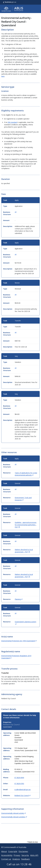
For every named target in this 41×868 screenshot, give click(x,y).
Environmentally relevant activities (14, 817)
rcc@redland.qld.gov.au (23, 790)
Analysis (16, 862)
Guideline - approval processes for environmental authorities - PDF (26, 525)
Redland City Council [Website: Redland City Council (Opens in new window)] (22, 795)
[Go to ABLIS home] (12, 9)
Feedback (25, 862)
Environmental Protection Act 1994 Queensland (19, 641)
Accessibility (7, 858)
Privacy (17, 858)
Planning (19, 599)
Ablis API (34, 858)
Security (25, 858)
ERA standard (12, 122)
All (16, 212)
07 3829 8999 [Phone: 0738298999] (19, 778)
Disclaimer (23, 854)
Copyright (13, 854)
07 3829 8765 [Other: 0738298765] (19, 784)
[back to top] (20, 845)
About (4, 854)
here (3, 76)
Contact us (6, 862)
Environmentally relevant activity (14, 813)
